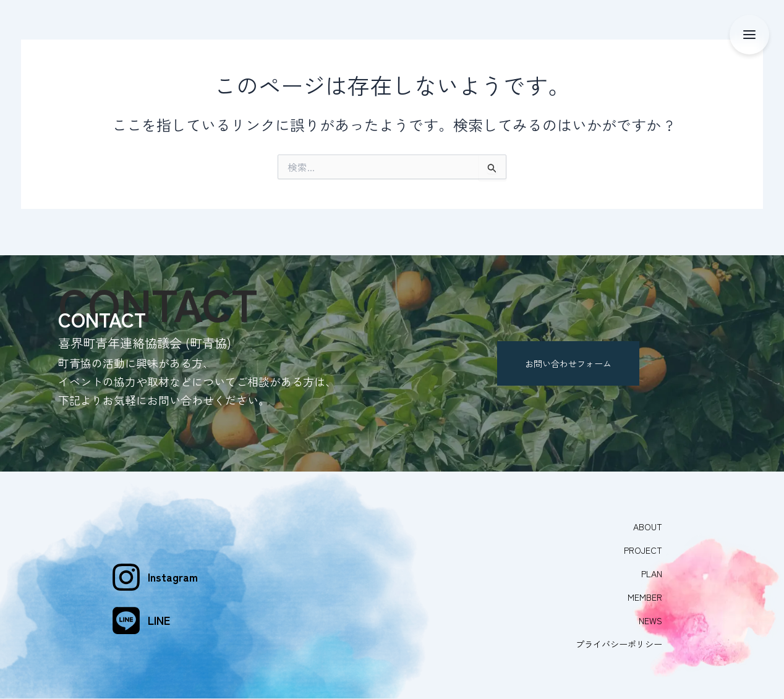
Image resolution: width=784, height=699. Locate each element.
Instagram (173, 570)
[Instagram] (126, 570)
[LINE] (126, 613)
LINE (159, 613)
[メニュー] (749, 35)
